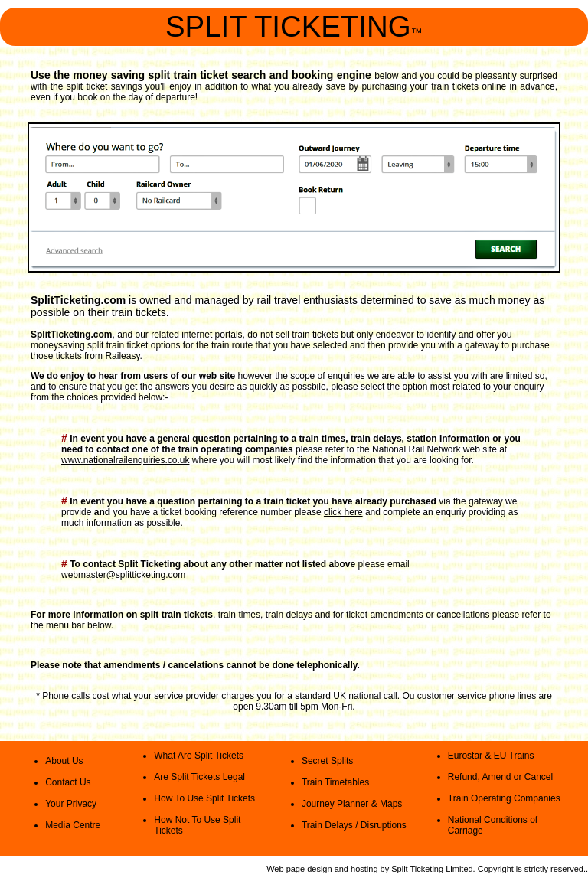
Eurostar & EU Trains (491, 756)
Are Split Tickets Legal (199, 777)
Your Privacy (71, 804)
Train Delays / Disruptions (354, 825)
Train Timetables (335, 782)
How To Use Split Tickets (204, 798)
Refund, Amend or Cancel (500, 777)
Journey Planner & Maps (352, 804)
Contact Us (68, 782)
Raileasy (122, 356)
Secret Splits (327, 761)
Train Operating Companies (504, 798)
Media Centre (73, 825)
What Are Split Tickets (199, 756)
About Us (64, 761)
